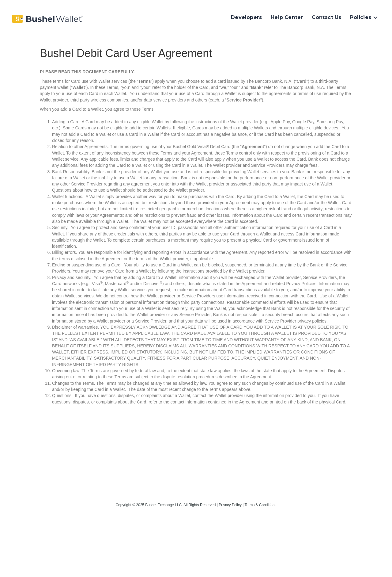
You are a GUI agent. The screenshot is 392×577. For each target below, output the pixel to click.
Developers (246, 17)
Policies (361, 17)
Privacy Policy (230, 505)
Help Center (287, 17)
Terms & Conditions (261, 505)
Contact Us (326, 17)
